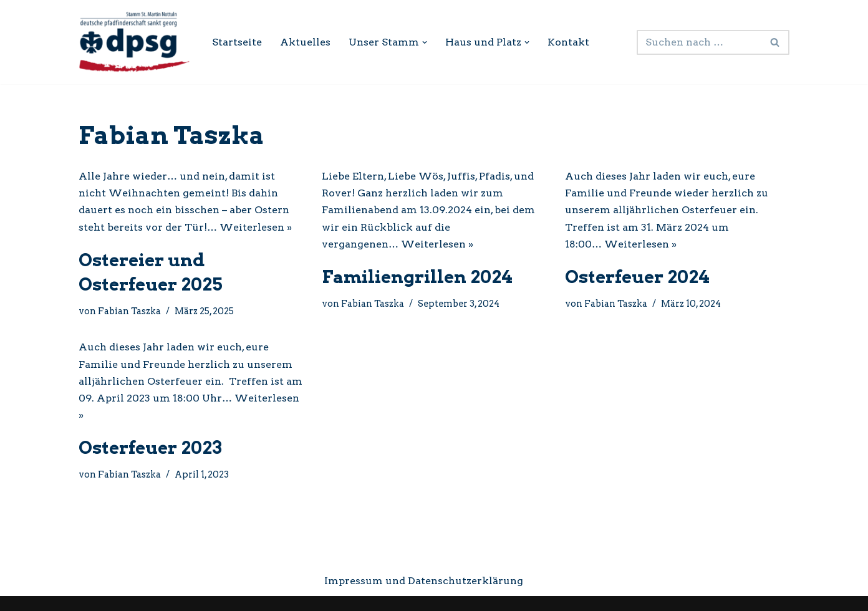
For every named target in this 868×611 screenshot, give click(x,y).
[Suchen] (699, 42)
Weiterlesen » (256, 227)
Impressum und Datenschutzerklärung (424, 581)
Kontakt (568, 42)
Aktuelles (305, 42)
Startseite (237, 42)
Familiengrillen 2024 (417, 277)
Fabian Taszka (129, 311)
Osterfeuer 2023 (150, 448)
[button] (425, 42)
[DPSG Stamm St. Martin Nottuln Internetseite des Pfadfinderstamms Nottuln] (135, 42)
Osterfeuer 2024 (637, 277)
